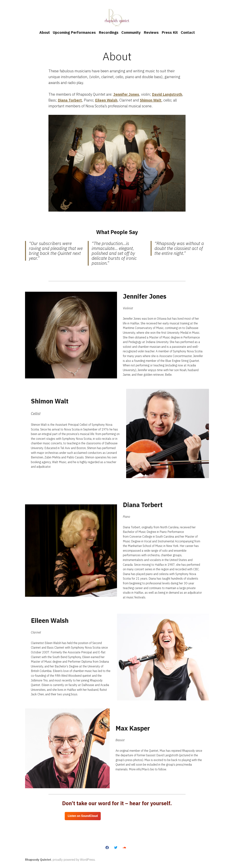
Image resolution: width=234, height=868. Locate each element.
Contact (188, 32)
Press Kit (170, 32)
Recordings (109, 32)
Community (131, 32)
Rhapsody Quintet (38, 860)
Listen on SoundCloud (83, 816)
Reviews (151, 32)
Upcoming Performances (74, 32)
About (45, 32)
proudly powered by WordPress (74, 860)
